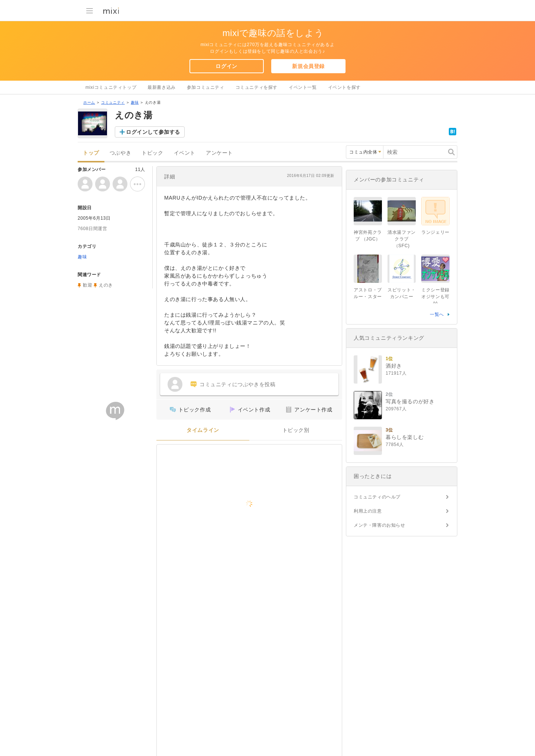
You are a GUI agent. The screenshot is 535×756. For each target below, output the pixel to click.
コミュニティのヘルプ (377, 497)
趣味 (135, 102)
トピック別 (296, 430)
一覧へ (437, 314)
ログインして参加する (153, 132)
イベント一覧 (303, 87)
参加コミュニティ (206, 87)
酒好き (394, 366)
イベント (185, 153)
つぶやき (120, 153)
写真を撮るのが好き (410, 401)
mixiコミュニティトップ (111, 87)
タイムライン (203, 430)
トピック (152, 153)
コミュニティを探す (257, 87)
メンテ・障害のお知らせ (380, 525)
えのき (106, 285)
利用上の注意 (368, 511)
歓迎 (87, 285)
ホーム (89, 102)
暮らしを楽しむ (405, 437)
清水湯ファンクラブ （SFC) (402, 239)
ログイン (226, 66)
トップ (91, 153)
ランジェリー (435, 232)
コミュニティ (113, 102)
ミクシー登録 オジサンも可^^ (435, 297)
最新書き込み (162, 87)
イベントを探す (344, 87)
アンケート (219, 153)
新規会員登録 (308, 66)
